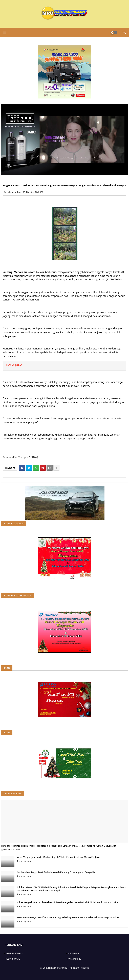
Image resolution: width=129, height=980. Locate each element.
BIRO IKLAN (73, 953)
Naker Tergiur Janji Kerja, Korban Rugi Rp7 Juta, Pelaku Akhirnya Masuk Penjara (58, 857)
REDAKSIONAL (13, 959)
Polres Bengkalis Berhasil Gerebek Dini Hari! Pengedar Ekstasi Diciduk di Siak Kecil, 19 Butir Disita (67, 902)
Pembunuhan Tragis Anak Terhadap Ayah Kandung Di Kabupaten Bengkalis (56, 872)
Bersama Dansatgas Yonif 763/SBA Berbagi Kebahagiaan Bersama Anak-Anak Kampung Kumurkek (68, 917)
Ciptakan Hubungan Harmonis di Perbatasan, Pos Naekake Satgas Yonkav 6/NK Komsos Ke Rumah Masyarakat (59, 846)
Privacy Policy (74, 959)
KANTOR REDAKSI (14, 953)
